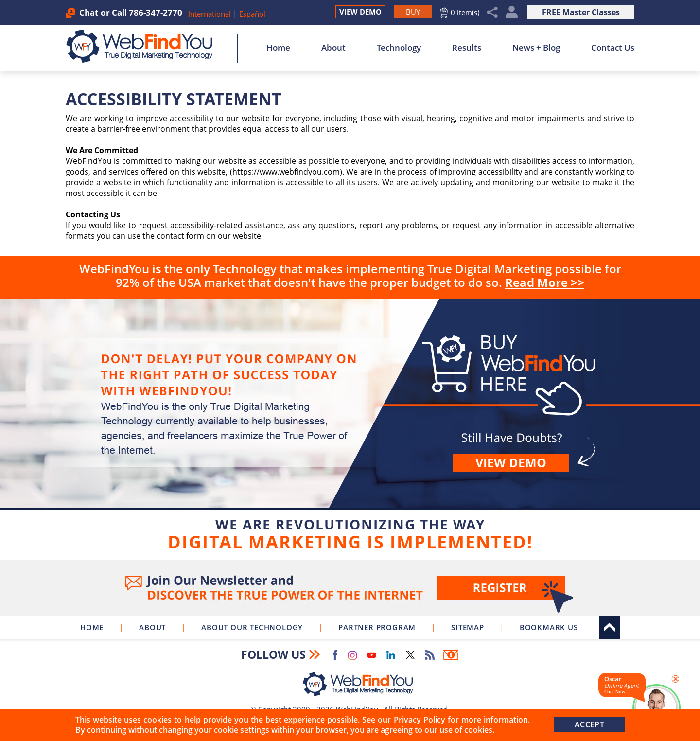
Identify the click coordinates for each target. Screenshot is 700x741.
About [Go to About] (333, 47)
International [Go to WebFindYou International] (210, 14)
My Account (512, 12)
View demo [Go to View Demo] (511, 462)
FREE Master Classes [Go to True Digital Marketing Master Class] (581, 12)
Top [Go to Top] (609, 627)
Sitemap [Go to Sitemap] (468, 627)
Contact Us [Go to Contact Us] (613, 47)
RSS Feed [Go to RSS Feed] (430, 655)
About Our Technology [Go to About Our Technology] (252, 627)
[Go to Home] (145, 46)
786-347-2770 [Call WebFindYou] (156, 12)
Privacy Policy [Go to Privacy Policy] (420, 720)
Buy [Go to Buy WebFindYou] (350, 428)
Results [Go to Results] (467, 47)
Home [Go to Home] (278, 47)
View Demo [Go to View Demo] (360, 12)
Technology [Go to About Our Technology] (399, 47)
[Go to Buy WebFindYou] (413, 12)
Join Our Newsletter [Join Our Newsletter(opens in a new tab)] (350, 588)
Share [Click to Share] (492, 12)
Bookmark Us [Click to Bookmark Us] (549, 627)
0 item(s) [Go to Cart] (465, 12)
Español (252, 14)
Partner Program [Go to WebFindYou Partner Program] (377, 627)
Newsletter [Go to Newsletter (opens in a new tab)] (451, 655)
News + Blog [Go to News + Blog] (536, 47)
